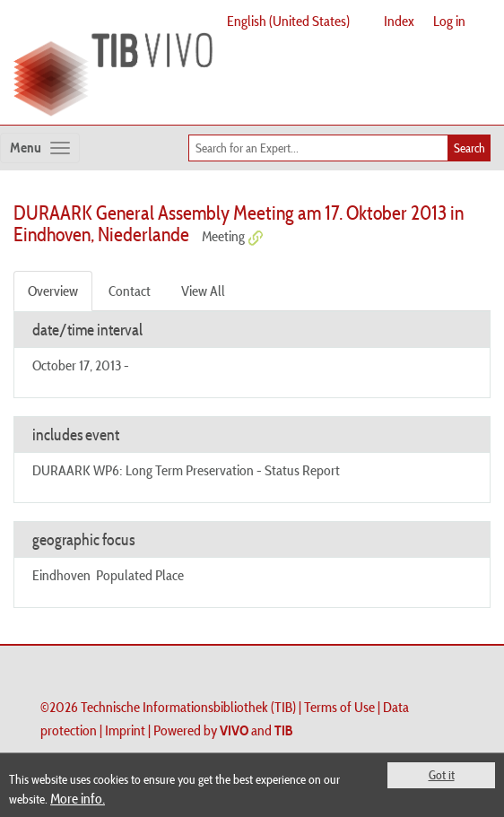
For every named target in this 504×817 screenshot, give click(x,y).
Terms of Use (339, 707)
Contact (130, 291)
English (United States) (288, 21)
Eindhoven (61, 575)
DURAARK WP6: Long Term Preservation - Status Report (186, 470)
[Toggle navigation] (40, 148)
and (256, 730)
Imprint (125, 730)
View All (203, 291)
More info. (78, 798)
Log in (449, 21)
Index (399, 21)
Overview (53, 291)
